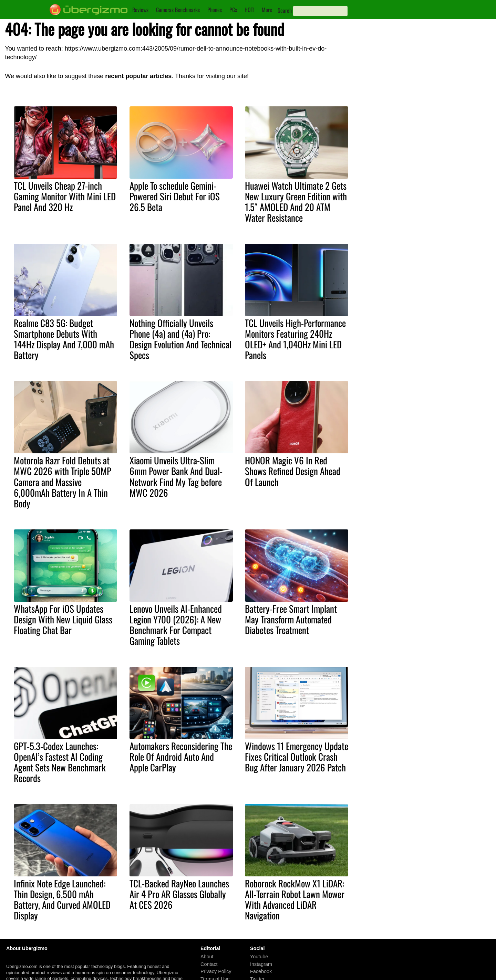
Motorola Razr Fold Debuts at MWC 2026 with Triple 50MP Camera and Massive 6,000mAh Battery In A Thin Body (63, 482)
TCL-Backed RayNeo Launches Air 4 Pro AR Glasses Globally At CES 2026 (179, 894)
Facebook (261, 972)
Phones (215, 10)
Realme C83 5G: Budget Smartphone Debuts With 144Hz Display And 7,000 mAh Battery (64, 339)
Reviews (140, 10)
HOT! (249, 10)
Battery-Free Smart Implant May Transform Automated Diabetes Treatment (291, 619)
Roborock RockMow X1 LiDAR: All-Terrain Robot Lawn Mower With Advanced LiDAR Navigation (295, 899)
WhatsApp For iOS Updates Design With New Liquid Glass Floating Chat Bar (63, 619)
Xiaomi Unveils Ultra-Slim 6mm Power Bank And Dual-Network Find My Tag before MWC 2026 (176, 476)
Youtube (259, 957)
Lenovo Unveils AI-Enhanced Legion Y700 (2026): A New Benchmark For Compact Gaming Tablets (176, 625)
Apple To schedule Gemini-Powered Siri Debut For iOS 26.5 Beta (175, 196)
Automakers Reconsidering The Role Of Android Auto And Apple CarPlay (181, 757)
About (207, 957)
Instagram (261, 964)
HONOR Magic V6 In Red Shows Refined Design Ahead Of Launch (293, 471)
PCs (233, 10)
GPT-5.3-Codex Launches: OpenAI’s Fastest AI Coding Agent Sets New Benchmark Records (60, 762)
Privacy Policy (216, 972)
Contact (209, 964)
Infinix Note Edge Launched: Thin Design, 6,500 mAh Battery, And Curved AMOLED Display (62, 899)
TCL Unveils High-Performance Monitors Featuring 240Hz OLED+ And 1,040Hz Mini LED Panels (295, 339)
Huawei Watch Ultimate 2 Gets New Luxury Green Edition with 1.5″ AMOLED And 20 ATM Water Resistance (296, 202)
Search (285, 10)
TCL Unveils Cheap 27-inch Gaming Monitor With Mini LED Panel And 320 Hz (65, 196)
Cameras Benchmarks (178, 10)
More (267, 10)
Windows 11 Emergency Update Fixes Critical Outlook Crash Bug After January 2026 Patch (297, 757)
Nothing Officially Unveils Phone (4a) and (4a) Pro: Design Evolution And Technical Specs (180, 339)
